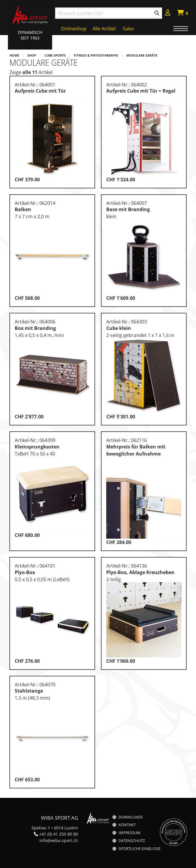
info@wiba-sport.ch (59, 840)
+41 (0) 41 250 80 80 (59, 834)
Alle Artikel (104, 29)
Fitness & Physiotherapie (96, 55)
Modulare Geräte (142, 55)
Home (14, 55)
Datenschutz (132, 841)
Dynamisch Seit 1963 (30, 35)
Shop (32, 55)
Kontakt (127, 825)
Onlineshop (74, 29)
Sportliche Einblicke (139, 849)
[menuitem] (168, 13)
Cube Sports (55, 55)
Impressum (129, 833)
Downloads (131, 817)
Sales (128, 29)
